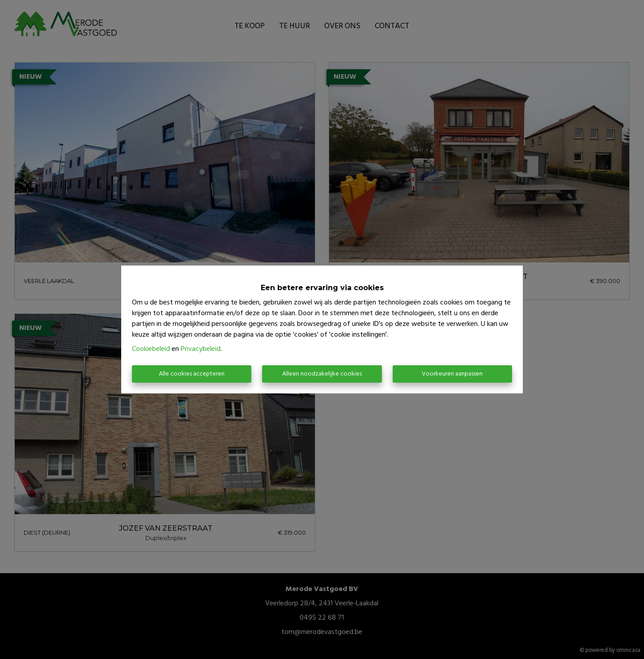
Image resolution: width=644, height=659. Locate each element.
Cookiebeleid (151, 349)
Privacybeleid (201, 349)
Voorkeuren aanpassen (452, 374)
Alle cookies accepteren (192, 374)
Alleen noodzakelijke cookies (322, 374)
